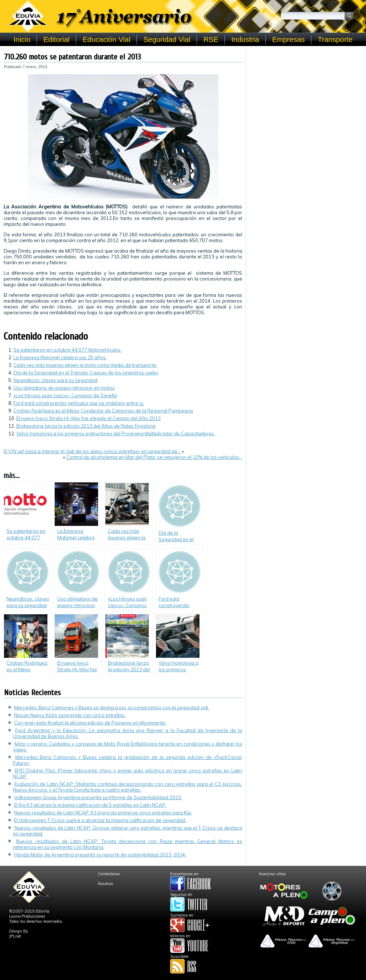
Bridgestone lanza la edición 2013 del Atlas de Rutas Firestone (86, 426)
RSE (211, 40)
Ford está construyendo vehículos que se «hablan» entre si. (79, 403)
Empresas (289, 40)
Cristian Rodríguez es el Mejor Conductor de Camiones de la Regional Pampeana (103, 411)
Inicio (22, 40)
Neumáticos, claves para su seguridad (55, 380)
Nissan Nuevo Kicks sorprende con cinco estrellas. (70, 715)
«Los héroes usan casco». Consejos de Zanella (65, 395)
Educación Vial (106, 40)
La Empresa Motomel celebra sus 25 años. (60, 357)
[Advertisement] (306, 95)
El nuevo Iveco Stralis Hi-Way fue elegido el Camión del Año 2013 (89, 418)
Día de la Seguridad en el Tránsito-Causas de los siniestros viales (86, 373)
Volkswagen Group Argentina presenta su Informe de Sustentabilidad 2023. (98, 797)
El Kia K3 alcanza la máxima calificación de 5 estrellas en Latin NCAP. (90, 805)
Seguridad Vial (167, 40)
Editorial (56, 40)
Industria (245, 40)
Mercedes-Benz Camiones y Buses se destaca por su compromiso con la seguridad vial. (112, 707)
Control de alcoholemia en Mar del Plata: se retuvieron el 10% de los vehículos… (154, 457)
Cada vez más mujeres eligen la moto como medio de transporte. (85, 365)
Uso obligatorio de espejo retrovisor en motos (64, 388)
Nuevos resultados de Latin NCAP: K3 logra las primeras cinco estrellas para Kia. (103, 813)
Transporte (335, 40)
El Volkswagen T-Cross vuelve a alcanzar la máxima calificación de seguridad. (100, 820)
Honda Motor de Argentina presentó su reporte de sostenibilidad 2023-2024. (100, 855)
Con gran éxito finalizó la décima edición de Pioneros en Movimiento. (90, 723)
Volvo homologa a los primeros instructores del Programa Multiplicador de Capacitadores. (116, 433)
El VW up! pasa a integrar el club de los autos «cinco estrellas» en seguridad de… (92, 451)
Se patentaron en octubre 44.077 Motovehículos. (68, 350)
